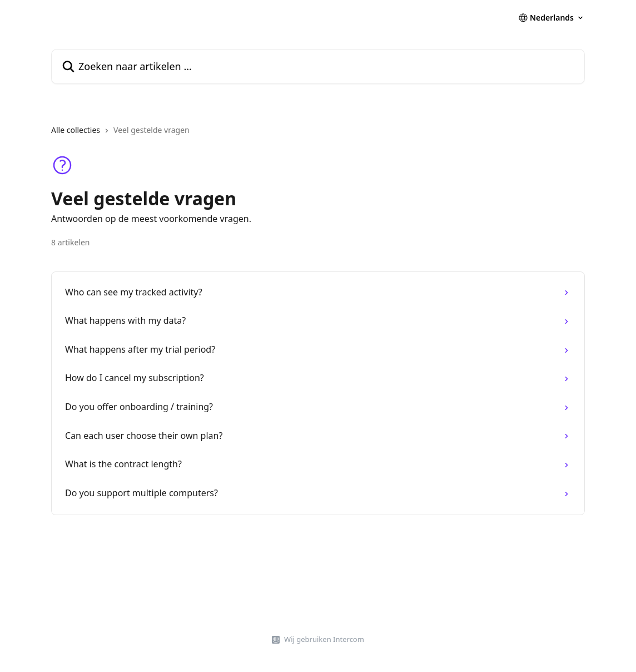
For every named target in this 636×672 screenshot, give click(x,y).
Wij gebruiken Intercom (324, 639)
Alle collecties (76, 130)
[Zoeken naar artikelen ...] (318, 66)
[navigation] (318, 135)
